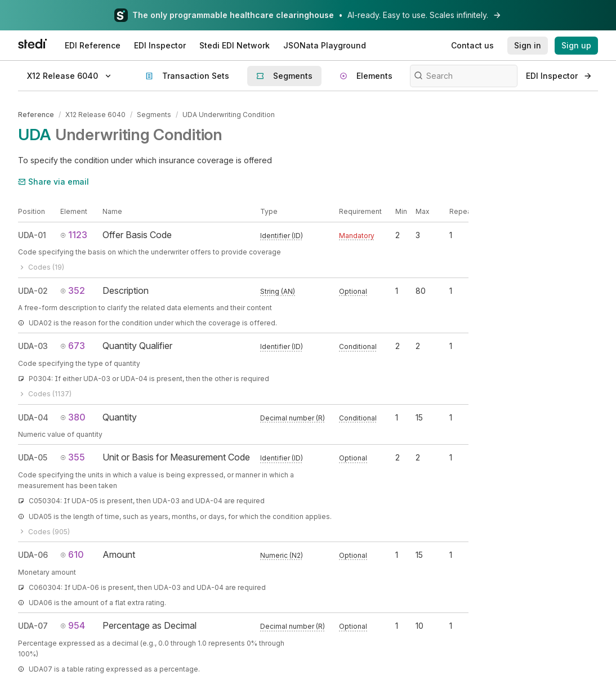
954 (73, 625)
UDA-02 (33, 291)
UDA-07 (33, 626)
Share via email (53, 182)
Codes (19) (41, 267)
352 (73, 290)
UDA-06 (33, 555)
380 (73, 417)
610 (72, 554)
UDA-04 (33, 417)
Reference (36, 115)
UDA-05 (33, 457)
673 (73, 346)
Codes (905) (44, 532)
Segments (154, 115)
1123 (74, 235)
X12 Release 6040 (95, 115)
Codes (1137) (45, 394)
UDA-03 (33, 346)
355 (73, 457)
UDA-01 (32, 235)
